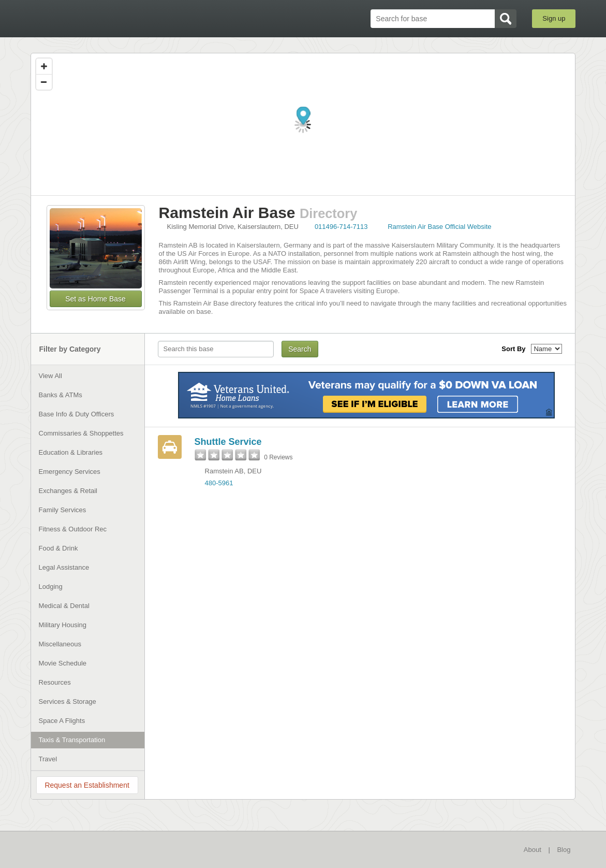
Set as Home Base (95, 299)
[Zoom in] (44, 66)
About (533, 850)
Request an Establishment (87, 785)
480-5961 (219, 483)
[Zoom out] (44, 82)
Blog (564, 850)
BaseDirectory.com (106, 18)
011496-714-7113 (341, 227)
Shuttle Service (228, 442)
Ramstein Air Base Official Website (439, 227)
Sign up (554, 18)
